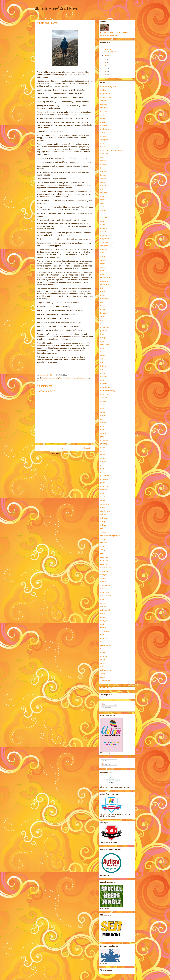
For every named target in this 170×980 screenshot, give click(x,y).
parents (103, 447)
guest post (104, 331)
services (103, 539)
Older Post (89, 448)
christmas (104, 193)
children (103, 186)
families (103, 292)
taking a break (105, 610)
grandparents (105, 327)
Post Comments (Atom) (70, 454)
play (102, 465)
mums (102, 408)
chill (102, 189)
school (103, 507)
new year (103, 416)
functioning (104, 313)
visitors (103, 660)
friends (103, 306)
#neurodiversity (84, 378)
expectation (104, 281)
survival (103, 603)
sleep (102, 553)
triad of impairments (107, 649)
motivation (104, 401)
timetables (104, 628)
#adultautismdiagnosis (50, 378)
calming (103, 179)
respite (103, 493)
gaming (103, 316)
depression (104, 246)
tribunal (103, 652)
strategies (104, 575)
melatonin (104, 380)
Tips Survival (105, 631)
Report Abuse (106, 688)
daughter (103, 225)
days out (103, 232)
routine (103, 500)
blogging (103, 172)
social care (104, 557)
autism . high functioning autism (111, 150)
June (106, 56)
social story (104, 564)
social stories (105, 560)
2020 (105, 60)
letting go (103, 366)
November (108, 49)
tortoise (103, 635)
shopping (103, 543)
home (102, 341)
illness (102, 355)
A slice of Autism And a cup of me (115, 32)
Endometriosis (105, 278)
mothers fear (105, 398)
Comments (106, 708)
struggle (103, 578)
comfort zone (105, 207)
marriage (103, 373)
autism (103, 147)
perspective (104, 458)
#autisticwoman (71, 378)
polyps (103, 472)
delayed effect (105, 239)
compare (103, 210)
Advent (103, 118)
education (104, 267)
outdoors (103, 430)
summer (103, 582)
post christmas (105, 476)
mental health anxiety (108, 391)
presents (103, 483)
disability (103, 256)
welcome (103, 674)
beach (102, 157)
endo (102, 274)
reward (103, 497)
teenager (103, 617)
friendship (104, 309)
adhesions (104, 111)
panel (102, 437)
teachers (103, 614)
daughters (104, 228)
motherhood (104, 394)
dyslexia (103, 260)
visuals (103, 663)
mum (102, 405)
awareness (104, 154)
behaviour (104, 161)
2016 (105, 72)
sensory (103, 532)
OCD (102, 426)
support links (105, 592)
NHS (102, 419)
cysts (102, 221)
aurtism (103, 143)
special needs (105, 571)
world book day (106, 681)
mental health (105, 387)
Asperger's (104, 140)
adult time (104, 115)
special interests (106, 568)
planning (103, 461)
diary (102, 253)
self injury (104, 522)
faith (102, 288)
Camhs (103, 182)
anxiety (103, 133)
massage (103, 377)
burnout (103, 175)
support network (106, 596)
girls (102, 320)
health (102, 334)
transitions (104, 642)
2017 (105, 69)
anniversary (104, 125)
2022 (105, 47)
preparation (104, 479)
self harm (104, 518)
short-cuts (104, 546)
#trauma (40, 380)
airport (103, 122)
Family (103, 295)
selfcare (103, 525)
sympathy (104, 607)
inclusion (103, 359)
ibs (101, 352)
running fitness (105, 504)
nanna (102, 412)
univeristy (104, 656)
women (103, 677)
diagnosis (104, 249)
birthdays (103, 164)
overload (103, 433)
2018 (105, 66)
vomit (102, 667)
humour (103, 348)
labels (102, 362)
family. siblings (105, 299)
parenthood (104, 440)
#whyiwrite (104, 104)
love (102, 369)
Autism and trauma (111, 52)
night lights (104, 423)
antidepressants (106, 129)
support (103, 589)
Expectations (105, 285)
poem (102, 469)
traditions (103, 638)
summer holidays (106, 585)
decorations (104, 235)
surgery (103, 599)
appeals (103, 136)
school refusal (105, 511)
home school (105, 345)
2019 (105, 63)
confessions (104, 214)
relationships (105, 486)
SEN (102, 529)
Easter (103, 263)
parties (103, 451)
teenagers (104, 621)
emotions (103, 270)
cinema (103, 200)
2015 (105, 75)
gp (101, 324)
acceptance (104, 108)
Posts (104, 704)
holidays (103, 338)
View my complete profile (109, 35)
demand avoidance (107, 242)
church (103, 196)
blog (102, 168)
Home (60, 448)
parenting (104, 444)
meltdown (104, 384)
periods (103, 454)
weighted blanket (106, 670)
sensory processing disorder (110, 536)
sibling (103, 550)
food (102, 302)
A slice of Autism (56, 9)
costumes (104, 217)
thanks (103, 624)
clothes (103, 203)
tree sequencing (106, 645)
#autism (62, 378)
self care (103, 515)
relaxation (104, 490)
